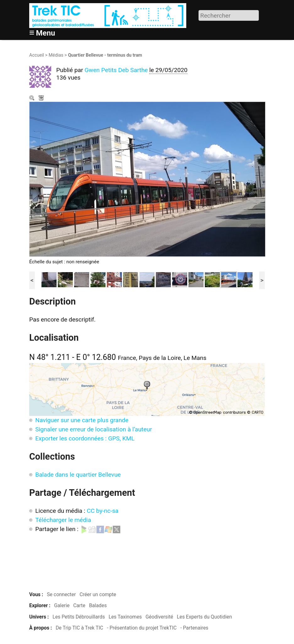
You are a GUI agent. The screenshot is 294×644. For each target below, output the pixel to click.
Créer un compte (98, 594)
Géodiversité (159, 617)
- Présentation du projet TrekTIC (142, 628)
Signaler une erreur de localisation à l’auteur (94, 429)
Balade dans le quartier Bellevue (78, 475)
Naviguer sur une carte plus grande (82, 420)
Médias (56, 55)
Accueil (37, 55)
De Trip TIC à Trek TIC (79, 628)
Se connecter (61, 594)
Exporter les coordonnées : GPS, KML (85, 438)
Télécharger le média (42, 98)
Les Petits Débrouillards (79, 617)
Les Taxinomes (125, 617)
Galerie (62, 605)
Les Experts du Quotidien (204, 617)
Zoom (32, 98)
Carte (79, 605)
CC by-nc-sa (103, 511)
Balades (98, 605)
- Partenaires (194, 628)
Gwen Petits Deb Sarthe (116, 70)
